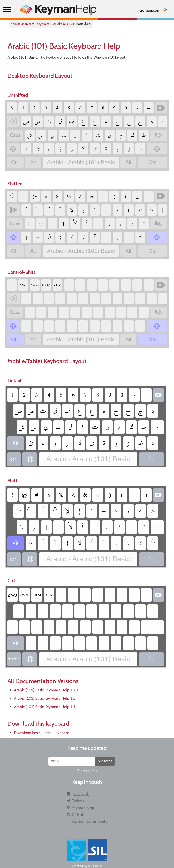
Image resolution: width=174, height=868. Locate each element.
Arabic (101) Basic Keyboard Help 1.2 (45, 698)
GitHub (78, 815)
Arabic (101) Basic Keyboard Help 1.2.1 (46, 690)
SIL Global (95, 866)
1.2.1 (72, 24)
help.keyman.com (23, 24)
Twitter (78, 801)
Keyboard (43, 24)
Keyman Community (90, 821)
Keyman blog (83, 808)
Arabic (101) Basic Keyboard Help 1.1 (45, 707)
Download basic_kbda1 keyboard (42, 733)
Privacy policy (87, 770)
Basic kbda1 (60, 24)
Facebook (80, 794)
